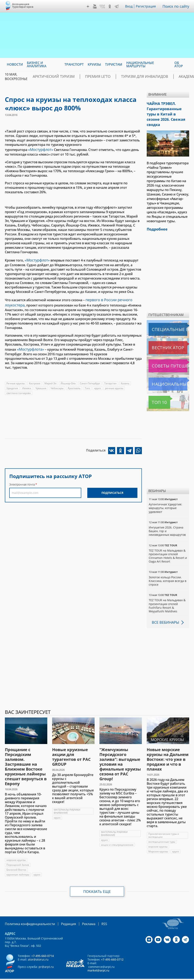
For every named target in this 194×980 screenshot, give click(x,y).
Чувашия (41, 384)
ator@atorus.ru (38, 950)
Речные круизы (16, 379)
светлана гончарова (19, 389)
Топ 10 (155, 393)
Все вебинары (164, 613)
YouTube (96, 6)
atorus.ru (88, 976)
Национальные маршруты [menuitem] (140, 64)
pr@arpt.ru (46, 957)
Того (88, 384)
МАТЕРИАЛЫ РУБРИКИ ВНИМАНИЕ (67, 802)
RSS (95, 914)
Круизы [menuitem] (94, 64)
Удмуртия (12, 384)
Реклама (80, 914)
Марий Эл (51, 379)
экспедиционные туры (162, 832)
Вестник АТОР (160, 338)
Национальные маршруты (169, 375)
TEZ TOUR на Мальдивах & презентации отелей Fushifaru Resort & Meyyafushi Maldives (167, 596)
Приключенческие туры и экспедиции (164, 826)
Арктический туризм (49, 77)
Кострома (35, 379)
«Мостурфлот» (40, 149)
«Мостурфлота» (29, 346)
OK (111, 6)
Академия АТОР (166, 77)
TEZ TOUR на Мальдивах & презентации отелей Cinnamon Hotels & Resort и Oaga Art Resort (168, 547)
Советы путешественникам (169, 357)
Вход (130, 6)
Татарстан (111, 379)
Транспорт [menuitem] (74, 64)
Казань (126, 379)
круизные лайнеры (18, 865)
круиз (98, 384)
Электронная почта (22, 480)
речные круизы (115, 384)
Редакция (62, 914)
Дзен (89, 6)
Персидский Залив (18, 856)
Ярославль (75, 384)
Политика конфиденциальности (27, 914)
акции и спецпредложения (118, 835)
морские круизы (16, 851)
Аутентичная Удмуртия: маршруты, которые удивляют (166, 499)
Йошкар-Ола (69, 379)
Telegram (118, 6)
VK (103, 6)
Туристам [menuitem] (114, 64)
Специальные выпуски (167, 320)
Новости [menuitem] (15, 64)
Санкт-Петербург (91, 379)
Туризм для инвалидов (125, 77)
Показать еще (97, 882)
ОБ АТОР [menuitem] (179, 64)
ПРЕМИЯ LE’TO (86, 77)
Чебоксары (57, 384)
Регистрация (148, 6)
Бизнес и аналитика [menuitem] (37, 64)
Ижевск (27, 384)
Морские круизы (158, 842)
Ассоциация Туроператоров (23, 5)
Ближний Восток (16, 860)
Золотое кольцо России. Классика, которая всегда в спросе (168, 572)
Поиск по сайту (177, 6)
